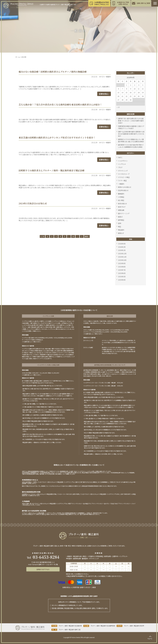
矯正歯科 (121, 230)
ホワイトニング (123, 171)
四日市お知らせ (123, 190)
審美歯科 (121, 194)
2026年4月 (122, 244)
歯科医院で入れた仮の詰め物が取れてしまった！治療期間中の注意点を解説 (131, 146)
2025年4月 (122, 280)
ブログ (120, 167)
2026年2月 (122, 247)
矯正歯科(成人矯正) (80, 556)
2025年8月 (122, 267)
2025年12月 (122, 254)
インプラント (122, 164)
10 (73, 236)
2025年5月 (122, 277)
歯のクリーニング (124, 213)
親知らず (121, 233)
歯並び (120, 217)
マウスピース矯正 (124, 177)
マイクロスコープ (124, 174)
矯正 (120, 227)
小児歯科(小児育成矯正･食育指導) (99, 556)
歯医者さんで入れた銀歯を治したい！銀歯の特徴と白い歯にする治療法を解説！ (131, 140)
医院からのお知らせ (125, 187)
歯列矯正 (121, 220)
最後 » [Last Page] (87, 236)
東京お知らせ (122, 204)
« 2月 (118, 107)
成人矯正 (121, 200)
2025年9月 (122, 263)
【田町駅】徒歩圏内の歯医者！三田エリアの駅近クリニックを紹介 (131, 127)
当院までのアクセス (43, 569)
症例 (120, 223)
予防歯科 (69, 558)
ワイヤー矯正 (122, 181)
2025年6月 (122, 273)
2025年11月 (122, 257)
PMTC (120, 158)
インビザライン (123, 161)
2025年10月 (122, 260)
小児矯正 (121, 197)
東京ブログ (122, 207)
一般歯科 (121, 184)
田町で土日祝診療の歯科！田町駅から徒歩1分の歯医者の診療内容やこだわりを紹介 (131, 134)
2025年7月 (122, 270)
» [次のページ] (82, 236)
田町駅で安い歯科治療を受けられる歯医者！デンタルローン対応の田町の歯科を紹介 (131, 121)
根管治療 (121, 210)
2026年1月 (122, 250)
